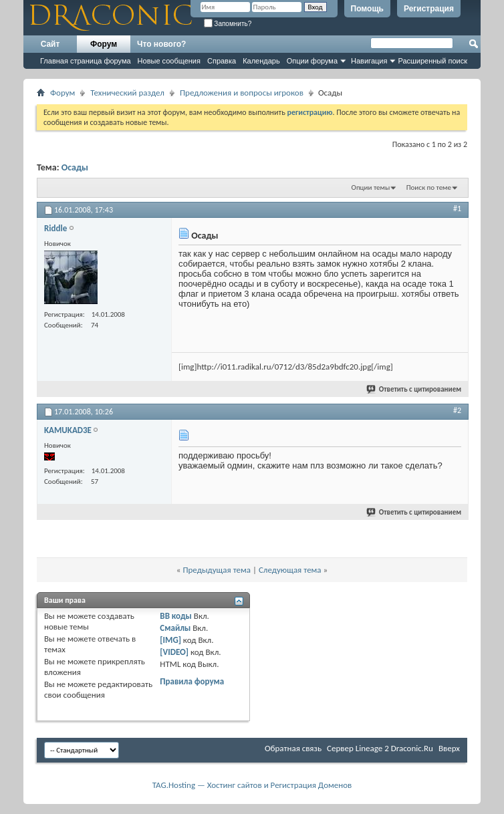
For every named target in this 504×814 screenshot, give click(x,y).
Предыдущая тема (217, 570)
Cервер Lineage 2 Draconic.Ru (380, 748)
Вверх (449, 748)
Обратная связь (293, 748)
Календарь (261, 61)
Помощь (367, 9)
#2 (457, 410)
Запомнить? (228, 24)
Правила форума (192, 681)
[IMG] (170, 640)
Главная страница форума (86, 61)
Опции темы (371, 187)
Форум (104, 44)
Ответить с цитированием (414, 389)
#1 (457, 209)
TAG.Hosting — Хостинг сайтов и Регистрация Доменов (252, 785)
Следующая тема (290, 570)
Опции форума (312, 61)
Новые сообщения (169, 61)
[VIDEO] (174, 652)
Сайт (50, 44)
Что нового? (161, 44)
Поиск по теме (429, 187)
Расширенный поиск (432, 61)
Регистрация (429, 9)
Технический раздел (127, 93)
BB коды (176, 616)
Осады (75, 167)
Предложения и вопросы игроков (242, 93)
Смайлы (175, 628)
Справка (222, 61)
